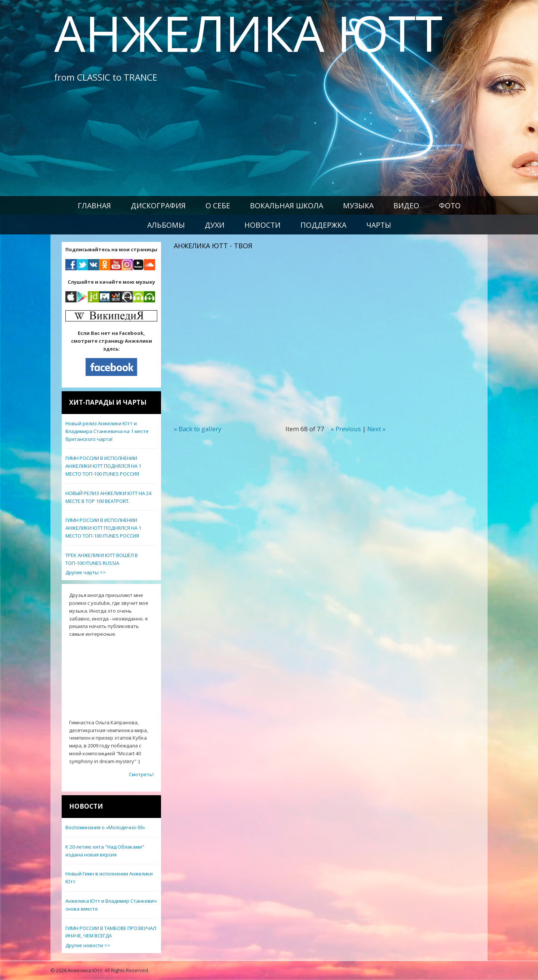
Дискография (158, 206)
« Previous (346, 429)
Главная (94, 206)
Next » (376, 429)
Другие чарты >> (86, 572)
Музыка (358, 206)
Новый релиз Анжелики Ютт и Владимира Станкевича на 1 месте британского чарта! (107, 431)
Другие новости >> (88, 945)
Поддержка (323, 225)
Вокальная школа (287, 206)
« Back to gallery (197, 429)
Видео (406, 206)
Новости (262, 225)
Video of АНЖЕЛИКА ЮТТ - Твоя (293, 330)
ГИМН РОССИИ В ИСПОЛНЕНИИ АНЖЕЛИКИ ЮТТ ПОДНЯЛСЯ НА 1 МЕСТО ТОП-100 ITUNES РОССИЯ (103, 466)
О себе (218, 206)
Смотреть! (141, 774)
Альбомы (166, 225)
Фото (450, 206)
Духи (215, 225)
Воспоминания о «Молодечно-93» (105, 827)
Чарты (379, 225)
